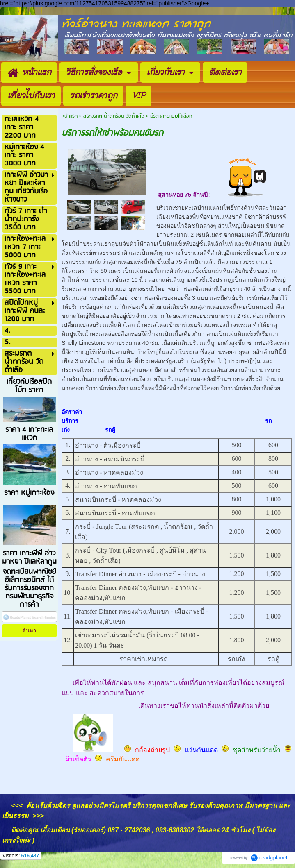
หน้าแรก (70, 116)
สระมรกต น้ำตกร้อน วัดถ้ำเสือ (114, 116)
